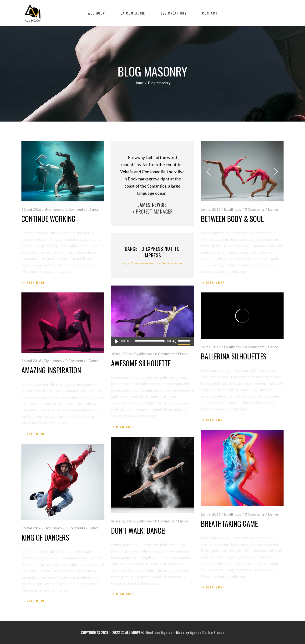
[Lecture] (117, 341)
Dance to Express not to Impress (152, 252)
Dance (94, 209)
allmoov (56, 209)
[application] (152, 341)
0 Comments (75, 209)
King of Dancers (45, 537)
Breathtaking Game (229, 524)
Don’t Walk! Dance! (138, 530)
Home (139, 83)
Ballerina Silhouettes (234, 356)
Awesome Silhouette (141, 363)
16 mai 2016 (31, 209)
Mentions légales (159, 632)
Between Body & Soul (232, 219)
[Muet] (174, 341)
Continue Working (48, 219)
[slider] (150, 341)
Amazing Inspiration (51, 370)
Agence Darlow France (207, 632)
